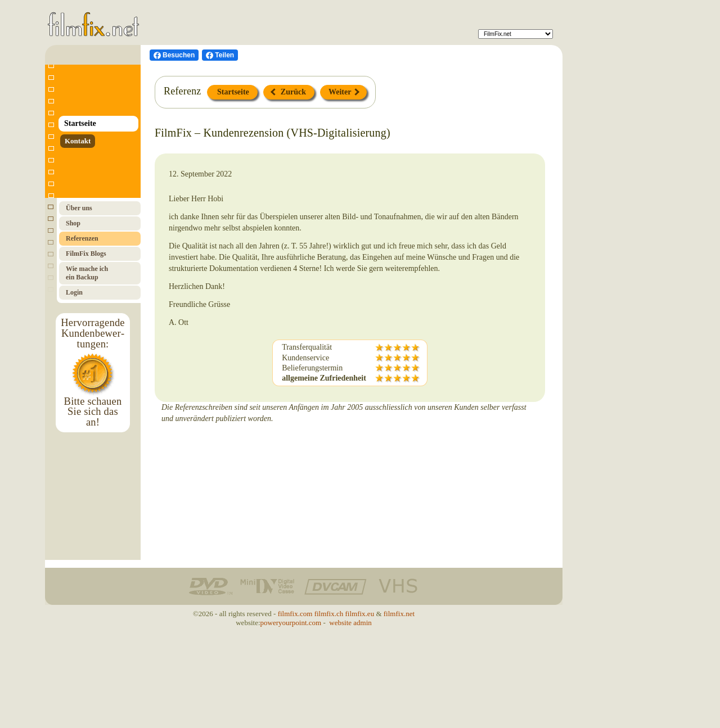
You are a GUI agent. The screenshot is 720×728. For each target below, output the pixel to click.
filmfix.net (399, 614)
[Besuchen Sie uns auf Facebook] (174, 55)
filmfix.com (295, 614)
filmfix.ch (329, 614)
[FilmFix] (516, 34)
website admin (350, 623)
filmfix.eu (360, 614)
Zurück (288, 92)
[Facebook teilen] (220, 55)
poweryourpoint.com (291, 623)
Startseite (232, 92)
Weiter (344, 92)
